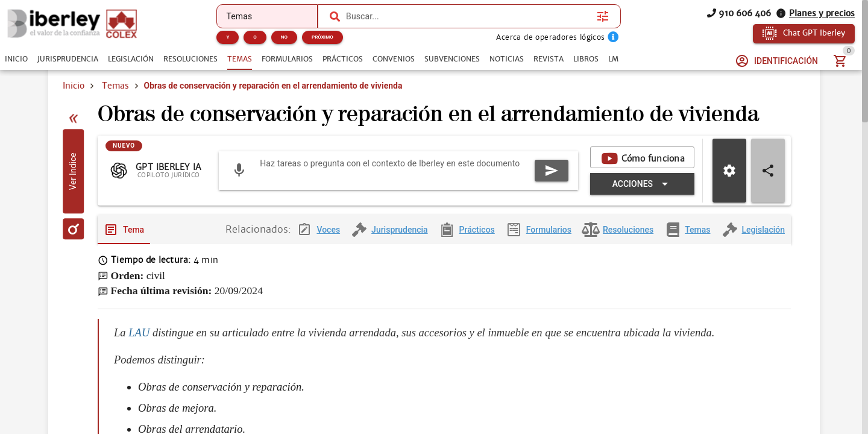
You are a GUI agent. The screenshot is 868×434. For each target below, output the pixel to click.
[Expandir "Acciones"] (642, 212)
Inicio (74, 86)
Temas (115, 86)
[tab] (16, 59)
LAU (139, 361)
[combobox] (468, 16)
